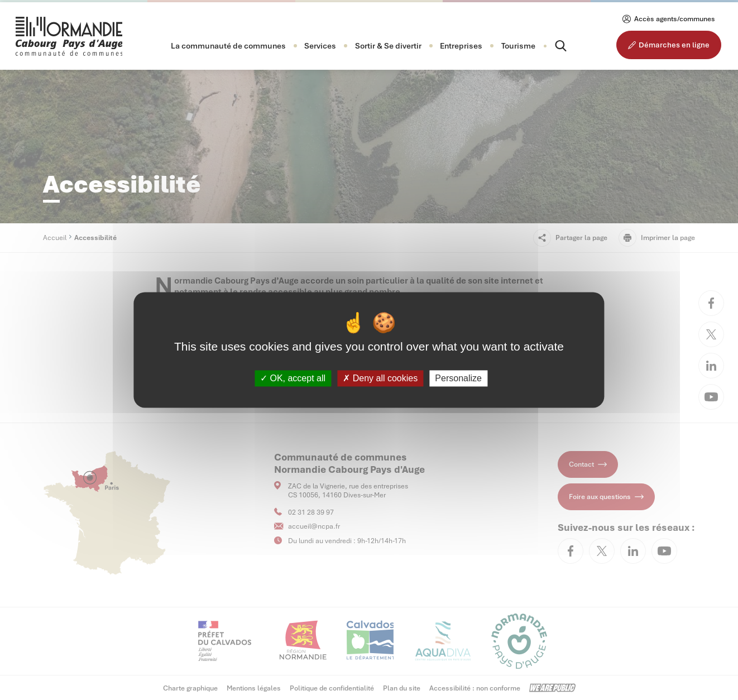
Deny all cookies (380, 378)
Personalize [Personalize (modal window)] (458, 378)
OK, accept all (293, 378)
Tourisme (518, 46)
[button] (228, 46)
